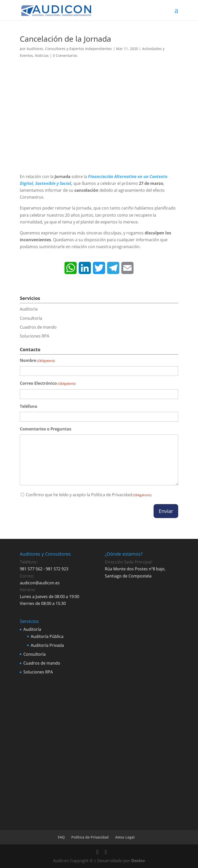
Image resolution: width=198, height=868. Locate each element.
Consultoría (31, 318)
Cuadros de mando (38, 327)
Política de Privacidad (112, 495)
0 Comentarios (65, 55)
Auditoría (29, 309)
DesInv (138, 861)
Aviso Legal (125, 837)
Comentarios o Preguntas (46, 429)
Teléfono (29, 406)
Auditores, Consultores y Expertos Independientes (69, 49)
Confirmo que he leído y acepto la (89, 495)
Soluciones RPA (35, 336)
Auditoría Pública (47, 636)
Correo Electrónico (48, 384)
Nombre (37, 361)
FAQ (61, 837)
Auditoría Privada (47, 645)
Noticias (42, 55)
